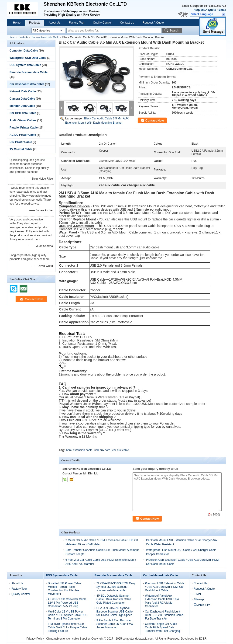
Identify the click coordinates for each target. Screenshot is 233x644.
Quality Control (102, 23)
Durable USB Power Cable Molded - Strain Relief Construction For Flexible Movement (64, 589)
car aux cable (121, 450)
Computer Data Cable (24, 51)
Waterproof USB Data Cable (28, 58)
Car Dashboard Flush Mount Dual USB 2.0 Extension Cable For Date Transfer (164, 615)
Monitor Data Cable (22, 106)
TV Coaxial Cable (21, 149)
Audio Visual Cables (23, 120)
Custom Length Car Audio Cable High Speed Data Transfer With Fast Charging (162, 627)
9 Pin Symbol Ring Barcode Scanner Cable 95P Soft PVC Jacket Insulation (115, 624)
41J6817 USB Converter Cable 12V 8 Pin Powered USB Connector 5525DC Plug (67, 603)
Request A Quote (205, 10)
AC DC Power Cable (23, 135)
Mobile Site (202, 605)
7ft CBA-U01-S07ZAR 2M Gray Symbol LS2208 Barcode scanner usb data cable (116, 587)
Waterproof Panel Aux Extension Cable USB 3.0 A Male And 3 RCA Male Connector (162, 601)
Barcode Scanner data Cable (29, 72)
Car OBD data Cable (23, 113)
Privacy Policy (35, 639)
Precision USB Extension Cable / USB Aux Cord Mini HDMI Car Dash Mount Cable (164, 587)
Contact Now (155, 120)
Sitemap (199, 599)
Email (222, 10)
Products (35, 23)
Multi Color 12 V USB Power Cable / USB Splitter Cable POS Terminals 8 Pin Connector (68, 615)
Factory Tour (77, 23)
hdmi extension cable (79, 450)
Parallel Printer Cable (24, 128)
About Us (54, 23)
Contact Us (127, 23)
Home (17, 23)
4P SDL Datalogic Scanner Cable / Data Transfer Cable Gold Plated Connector (114, 599)
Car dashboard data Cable (45, 37)
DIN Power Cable (21, 142)
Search (174, 30)
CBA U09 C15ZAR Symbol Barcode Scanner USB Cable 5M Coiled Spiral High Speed (115, 612)
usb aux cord (102, 450)
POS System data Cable (25, 65)
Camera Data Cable (22, 99)
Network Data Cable (23, 91)
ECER (203, 639)
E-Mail (198, 594)
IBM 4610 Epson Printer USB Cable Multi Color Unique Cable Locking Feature (67, 627)
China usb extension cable (63, 639)
